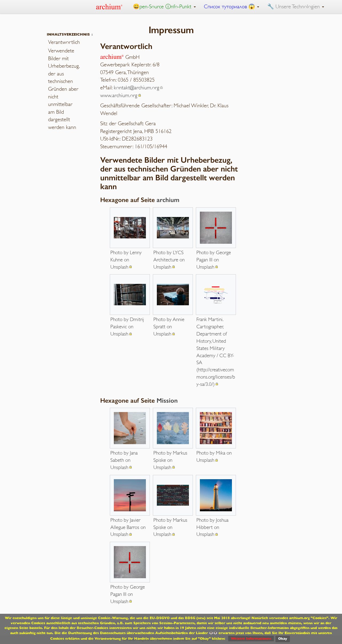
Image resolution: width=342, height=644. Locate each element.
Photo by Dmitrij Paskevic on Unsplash (127, 327)
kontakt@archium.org (137, 88)
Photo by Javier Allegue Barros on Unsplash (128, 527)
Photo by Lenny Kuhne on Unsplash (126, 260)
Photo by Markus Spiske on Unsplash (170, 460)
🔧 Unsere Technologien (296, 7)
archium (168, 200)
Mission (167, 400)
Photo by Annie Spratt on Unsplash (169, 327)
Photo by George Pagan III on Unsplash (214, 260)
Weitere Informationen (251, 639)
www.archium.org (119, 95)
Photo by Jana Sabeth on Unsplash (124, 460)
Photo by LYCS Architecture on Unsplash (169, 260)
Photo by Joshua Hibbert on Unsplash (212, 527)
